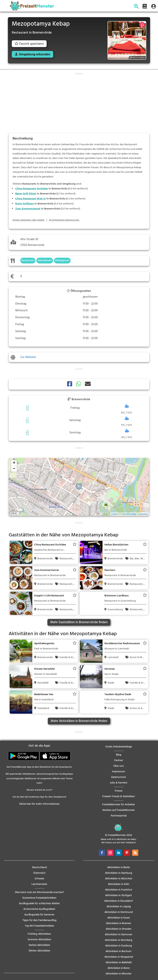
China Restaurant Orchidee (32, 189)
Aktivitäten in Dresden (119, 929)
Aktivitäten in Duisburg (119, 946)
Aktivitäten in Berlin (119, 867)
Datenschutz (119, 777)
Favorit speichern (29, 44)
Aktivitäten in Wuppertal (119, 957)
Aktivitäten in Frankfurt (119, 890)
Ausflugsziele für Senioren (39, 915)
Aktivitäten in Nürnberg (119, 940)
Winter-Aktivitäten (39, 951)
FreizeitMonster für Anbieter (119, 805)
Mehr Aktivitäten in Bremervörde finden (79, 721)
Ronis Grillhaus (24, 204)
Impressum (119, 772)
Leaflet (114, 514)
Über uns (119, 766)
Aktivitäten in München (119, 879)
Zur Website (28, 357)
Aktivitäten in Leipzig (119, 907)
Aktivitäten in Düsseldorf (119, 901)
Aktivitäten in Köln (119, 884)
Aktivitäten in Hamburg (119, 873)
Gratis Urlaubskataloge (119, 747)
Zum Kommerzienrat (28, 209)
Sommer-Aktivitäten (39, 940)
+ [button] (14, 463)
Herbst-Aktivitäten (39, 945)
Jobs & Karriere (119, 783)
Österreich (39, 873)
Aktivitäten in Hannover (119, 935)
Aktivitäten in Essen (119, 918)
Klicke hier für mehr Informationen (39, 804)
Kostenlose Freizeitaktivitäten (39, 898)
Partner (119, 760)
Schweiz (39, 879)
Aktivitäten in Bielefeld (119, 963)
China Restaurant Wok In (30, 199)
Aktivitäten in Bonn (119, 968)
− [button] (14, 469)
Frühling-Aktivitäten (39, 934)
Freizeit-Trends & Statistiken (119, 796)
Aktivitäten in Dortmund (119, 912)
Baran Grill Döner (26, 194)
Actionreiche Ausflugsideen (39, 909)
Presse (119, 791)
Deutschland (39, 867)
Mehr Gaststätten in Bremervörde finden (79, 622)
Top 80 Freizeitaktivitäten (39, 926)
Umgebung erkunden (35, 54)
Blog (119, 755)
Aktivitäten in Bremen (119, 923)
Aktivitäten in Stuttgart (119, 895)
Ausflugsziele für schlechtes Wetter (39, 904)
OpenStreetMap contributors (135, 514)
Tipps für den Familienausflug (39, 920)
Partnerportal (119, 816)
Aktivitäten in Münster (119, 974)
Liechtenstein (39, 884)
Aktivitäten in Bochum (119, 951)
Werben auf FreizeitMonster (119, 810)
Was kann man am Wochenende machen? (39, 892)
